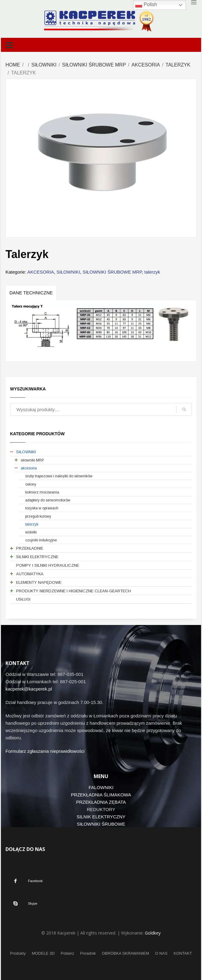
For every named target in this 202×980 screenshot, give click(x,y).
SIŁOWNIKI (44, 65)
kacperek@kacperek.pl (29, 689)
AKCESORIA (146, 65)
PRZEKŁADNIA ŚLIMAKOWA (101, 795)
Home (13, 65)
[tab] (31, 293)
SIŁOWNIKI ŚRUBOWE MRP (94, 65)
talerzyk (178, 65)
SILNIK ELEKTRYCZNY (101, 817)
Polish (146, 5)
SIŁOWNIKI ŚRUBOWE (101, 824)
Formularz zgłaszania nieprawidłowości (45, 751)
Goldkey (153, 933)
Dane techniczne (31, 293)
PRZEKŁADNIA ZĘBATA (101, 802)
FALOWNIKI (101, 787)
